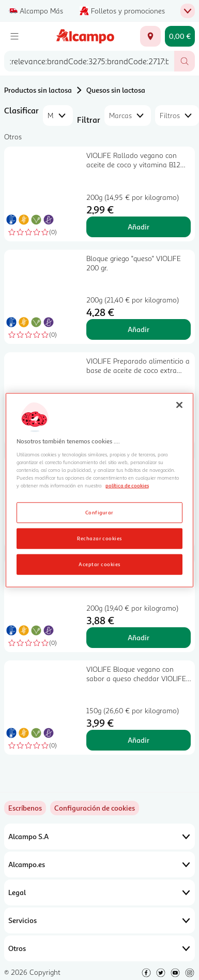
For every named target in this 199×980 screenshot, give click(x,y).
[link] (95, 808)
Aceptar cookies (99, 564)
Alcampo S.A (99, 837)
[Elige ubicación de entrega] (150, 36)
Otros (99, 948)
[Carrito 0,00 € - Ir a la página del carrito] (180, 36)
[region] (100, 490)
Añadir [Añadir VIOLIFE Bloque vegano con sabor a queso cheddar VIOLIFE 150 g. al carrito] (139, 740)
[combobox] (89, 61)
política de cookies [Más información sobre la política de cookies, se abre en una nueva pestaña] (127, 485)
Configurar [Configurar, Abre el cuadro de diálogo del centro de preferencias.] (99, 512)
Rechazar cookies (99, 538)
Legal (99, 892)
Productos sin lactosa (38, 90)
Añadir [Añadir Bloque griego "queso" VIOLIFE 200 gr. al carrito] (139, 329)
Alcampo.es (99, 864)
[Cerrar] (179, 405)
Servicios (99, 920)
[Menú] (14, 36)
